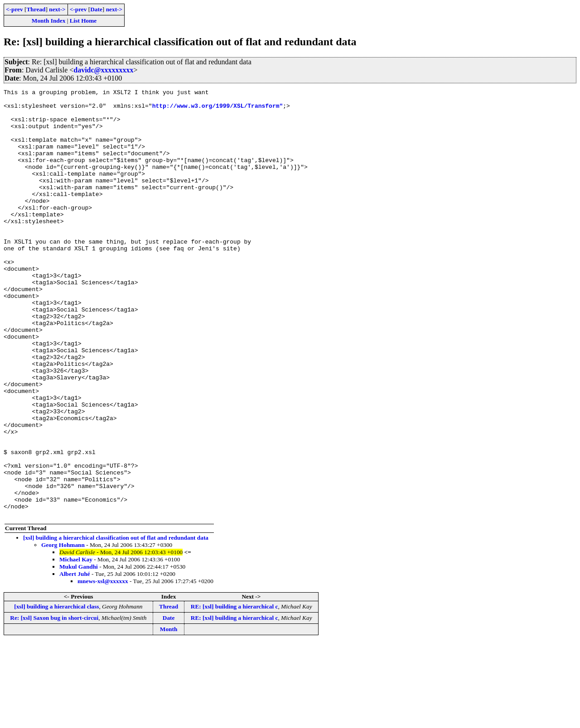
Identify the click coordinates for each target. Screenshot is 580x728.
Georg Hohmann (63, 630)
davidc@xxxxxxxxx (103, 70)
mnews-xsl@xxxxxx (103, 667)
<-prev (14, 9)
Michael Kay (76, 645)
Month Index (48, 21)
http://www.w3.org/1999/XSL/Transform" (218, 110)
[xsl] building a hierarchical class (56, 692)
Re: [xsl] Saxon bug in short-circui (54, 703)
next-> (57, 9)
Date (96, 9)
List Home (83, 21)
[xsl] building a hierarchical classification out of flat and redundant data (116, 623)
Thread (36, 9)
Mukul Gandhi (79, 652)
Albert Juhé (75, 659)
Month (169, 715)
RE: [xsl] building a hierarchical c (234, 692)
